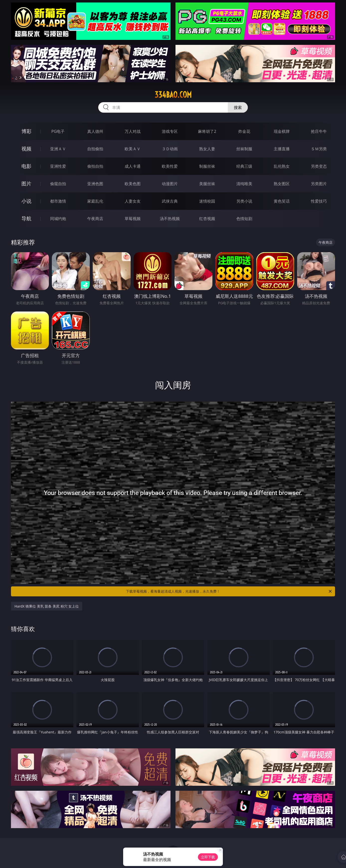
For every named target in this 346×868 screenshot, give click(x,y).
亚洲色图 (95, 184)
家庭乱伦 (95, 201)
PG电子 (58, 131)
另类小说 (244, 201)
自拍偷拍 (95, 149)
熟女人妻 (207, 149)
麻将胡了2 (207, 131)
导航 (26, 218)
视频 (26, 149)
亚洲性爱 (58, 166)
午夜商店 (95, 219)
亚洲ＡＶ (58, 149)
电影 (26, 166)
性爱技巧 (319, 201)
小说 (26, 201)
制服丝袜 (207, 166)
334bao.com (173, 95)
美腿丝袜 (207, 184)
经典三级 (244, 166)
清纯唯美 (244, 184)
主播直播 (282, 149)
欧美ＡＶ (133, 149)
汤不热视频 (170, 219)
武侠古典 (170, 201)
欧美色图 (133, 184)
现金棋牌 (282, 131)
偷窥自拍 (58, 184)
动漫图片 (170, 184)
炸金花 (244, 131)
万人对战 (133, 131)
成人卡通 (133, 166)
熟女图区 (282, 184)
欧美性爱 (170, 166)
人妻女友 (133, 201)
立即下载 (208, 857)
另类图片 (319, 184)
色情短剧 (244, 219)
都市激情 (58, 201)
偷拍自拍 (95, 166)
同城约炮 (58, 219)
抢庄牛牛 (319, 131)
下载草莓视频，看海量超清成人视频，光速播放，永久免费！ (229, 591)
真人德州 (95, 131)
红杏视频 (207, 219)
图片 (26, 184)
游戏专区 (170, 131)
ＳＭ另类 (319, 149)
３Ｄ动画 (170, 149)
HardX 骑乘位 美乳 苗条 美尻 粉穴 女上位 (47, 606)
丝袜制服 (244, 149)
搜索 (238, 107)
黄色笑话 (282, 201)
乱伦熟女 (282, 166)
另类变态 (319, 166)
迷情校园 (207, 201)
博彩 (26, 131)
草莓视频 (133, 219)
